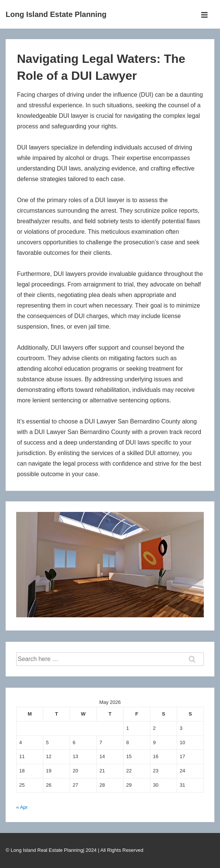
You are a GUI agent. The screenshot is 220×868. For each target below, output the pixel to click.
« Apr (22, 807)
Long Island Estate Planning (56, 14)
